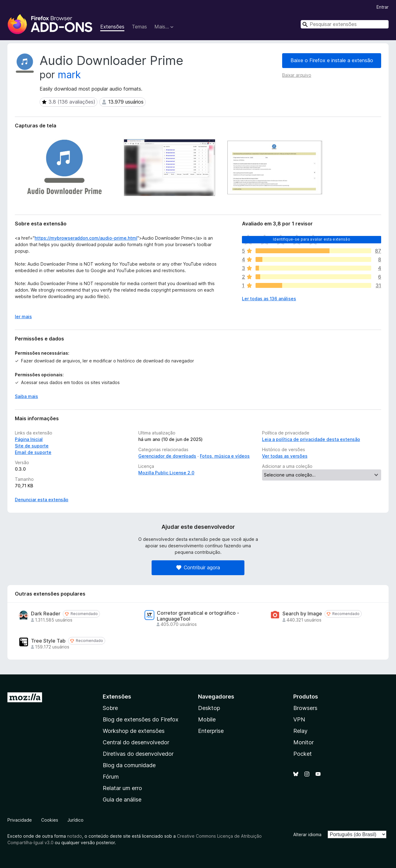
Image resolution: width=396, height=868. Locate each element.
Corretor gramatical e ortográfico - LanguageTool (198, 616)
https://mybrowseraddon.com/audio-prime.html (86, 238)
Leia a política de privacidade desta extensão (311, 439)
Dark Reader (46, 614)
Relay (300, 731)
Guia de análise (122, 800)
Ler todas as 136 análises (269, 299)
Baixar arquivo (297, 75)
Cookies (50, 820)
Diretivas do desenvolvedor (138, 754)
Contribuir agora (198, 567)
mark (69, 75)
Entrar (383, 7)
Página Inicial (29, 439)
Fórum (111, 777)
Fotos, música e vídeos (225, 456)
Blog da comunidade (129, 765)
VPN (299, 719)
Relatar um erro (122, 788)
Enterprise (211, 731)
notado (75, 836)
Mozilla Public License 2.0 (166, 473)
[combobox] (345, 24)
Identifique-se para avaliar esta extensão (312, 239)
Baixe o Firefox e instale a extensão (332, 60)
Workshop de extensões (134, 731)
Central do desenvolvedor (136, 742)
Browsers (305, 708)
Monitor (303, 742)
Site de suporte (32, 446)
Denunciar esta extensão (42, 500)
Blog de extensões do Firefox (141, 719)
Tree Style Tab (48, 641)
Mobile (207, 719)
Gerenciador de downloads (167, 456)
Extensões (112, 27)
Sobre (110, 708)
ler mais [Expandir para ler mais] (23, 316)
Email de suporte (33, 452)
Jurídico (75, 820)
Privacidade (20, 820)
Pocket (303, 754)
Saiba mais (26, 396)
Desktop (209, 708)
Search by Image (302, 614)
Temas (139, 27)
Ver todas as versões (285, 456)
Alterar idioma (307, 834)
